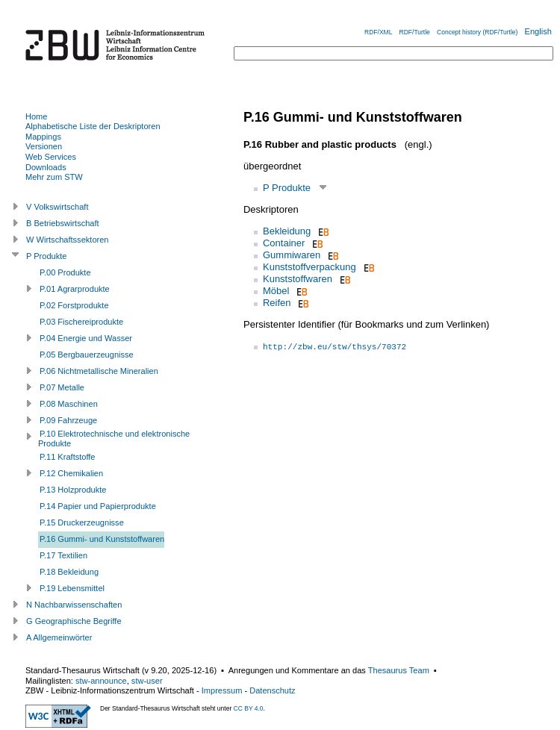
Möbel (276, 291)
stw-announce (101, 681)
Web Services (51, 157)
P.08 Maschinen (69, 404)
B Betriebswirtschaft (63, 223)
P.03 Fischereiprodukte (81, 322)
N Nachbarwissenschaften (74, 605)
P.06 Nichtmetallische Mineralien (99, 371)
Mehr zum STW (54, 177)
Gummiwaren (292, 255)
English (538, 31)
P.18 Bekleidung (69, 572)
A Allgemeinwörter (59, 637)
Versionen (44, 146)
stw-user (147, 681)
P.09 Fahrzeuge (68, 420)
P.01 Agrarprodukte (75, 289)
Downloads (46, 167)
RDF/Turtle (415, 32)
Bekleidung (287, 231)
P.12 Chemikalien (71, 473)
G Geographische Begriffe (74, 621)
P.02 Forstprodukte (74, 305)
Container (284, 243)
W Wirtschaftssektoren (68, 240)
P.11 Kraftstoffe (68, 457)
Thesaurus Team (399, 670)
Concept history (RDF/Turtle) (477, 32)
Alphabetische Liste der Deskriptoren (93, 126)
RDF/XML (378, 32)
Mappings (43, 137)
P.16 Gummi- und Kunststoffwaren (102, 539)
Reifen (277, 303)
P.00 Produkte (65, 272)
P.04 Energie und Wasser (86, 338)
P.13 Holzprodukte (73, 490)
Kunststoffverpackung (309, 267)
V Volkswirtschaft (57, 207)
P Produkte (287, 188)
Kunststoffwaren (298, 279)
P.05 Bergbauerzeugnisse (87, 355)
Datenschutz (272, 690)
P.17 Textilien (63, 555)
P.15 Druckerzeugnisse (82, 522)
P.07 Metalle (62, 387)
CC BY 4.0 (249, 708)
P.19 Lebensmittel (72, 588)
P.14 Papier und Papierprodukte (98, 506)
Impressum (222, 690)
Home (36, 116)
